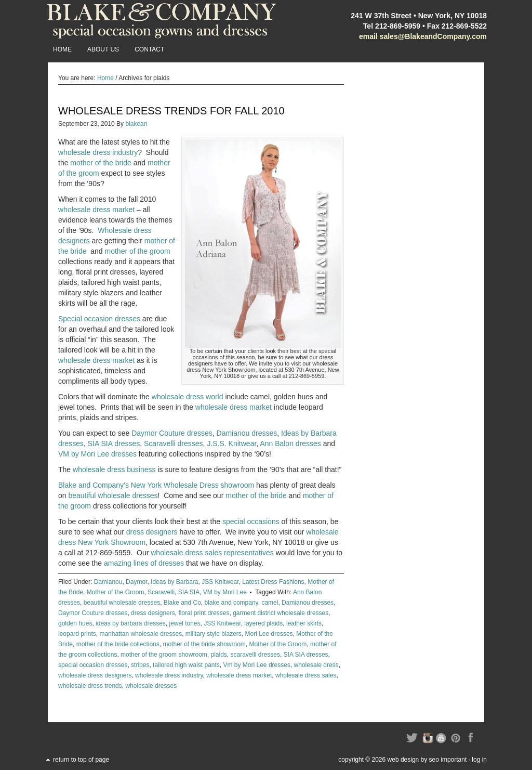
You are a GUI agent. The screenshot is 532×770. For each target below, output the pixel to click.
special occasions (251, 521)
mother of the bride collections (118, 644)
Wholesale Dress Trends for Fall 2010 (171, 111)
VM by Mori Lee (225, 592)
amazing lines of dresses (144, 563)
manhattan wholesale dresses (141, 634)
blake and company (231, 603)
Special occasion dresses (99, 319)
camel (270, 603)
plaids (218, 655)
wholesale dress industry (98, 152)
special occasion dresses (93, 665)
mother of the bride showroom (204, 644)
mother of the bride (101, 163)
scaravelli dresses (255, 655)
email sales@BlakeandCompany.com (423, 36)
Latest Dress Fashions (273, 582)
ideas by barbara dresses (131, 623)
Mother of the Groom (116, 592)
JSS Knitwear (220, 582)
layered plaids (263, 623)
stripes (140, 665)
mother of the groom (138, 251)
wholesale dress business (114, 469)
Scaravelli (161, 592)
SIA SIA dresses (114, 443)
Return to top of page (81, 760)
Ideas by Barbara (174, 582)
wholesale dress (316, 665)
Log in (479, 760)
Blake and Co (182, 603)
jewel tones (184, 623)
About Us (103, 49)
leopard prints (77, 634)
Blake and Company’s (94, 485)
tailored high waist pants (186, 665)
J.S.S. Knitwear (231, 443)
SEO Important (448, 760)
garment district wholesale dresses (281, 613)
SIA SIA (189, 592)
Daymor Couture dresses (172, 433)
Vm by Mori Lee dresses (257, 665)
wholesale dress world (188, 397)
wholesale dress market (96, 210)
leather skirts (304, 623)
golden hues (75, 623)
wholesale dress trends (90, 686)
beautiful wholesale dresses (113, 495)
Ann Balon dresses (290, 443)
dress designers (152, 532)
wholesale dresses (151, 686)
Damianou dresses (247, 433)
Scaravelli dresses (174, 443)
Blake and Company (162, 21)
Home (62, 49)
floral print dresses (204, 613)
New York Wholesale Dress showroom (192, 485)
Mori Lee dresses (269, 634)
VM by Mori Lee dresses (97, 454)
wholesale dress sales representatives (212, 553)
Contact (149, 49)
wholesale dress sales (306, 675)
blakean (136, 124)
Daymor (136, 582)
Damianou (108, 582)
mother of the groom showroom (164, 655)
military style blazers (214, 634)
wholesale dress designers (95, 675)
